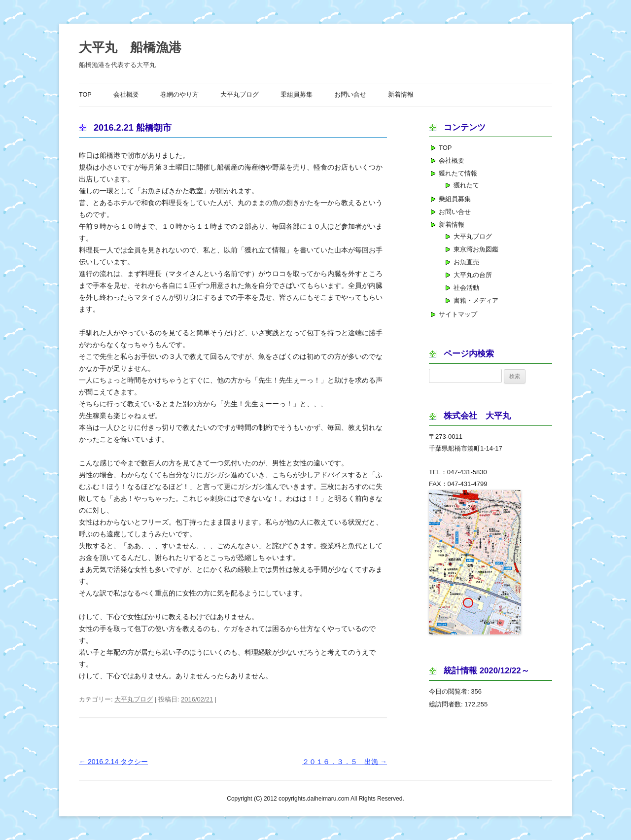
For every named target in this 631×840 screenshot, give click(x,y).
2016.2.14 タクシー (113, 762)
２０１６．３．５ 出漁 (345, 762)
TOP (85, 95)
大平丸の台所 (473, 275)
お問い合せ (350, 95)
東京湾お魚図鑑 (476, 249)
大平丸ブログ (240, 95)
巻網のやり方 (179, 95)
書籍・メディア (476, 300)
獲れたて (466, 185)
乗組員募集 (297, 95)
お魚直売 (466, 262)
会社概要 (126, 95)
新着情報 (401, 95)
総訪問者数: (447, 704)
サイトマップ (458, 314)
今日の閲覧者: (450, 691)
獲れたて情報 (458, 173)
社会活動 (466, 288)
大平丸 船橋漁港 (130, 47)
